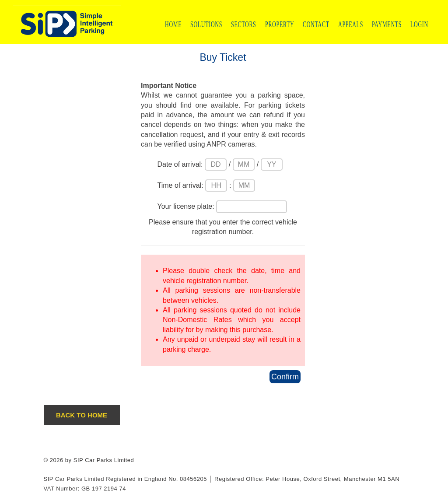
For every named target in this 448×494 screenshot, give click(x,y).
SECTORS (244, 24)
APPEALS (351, 24)
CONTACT (316, 24)
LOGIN (419, 24)
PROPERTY (280, 24)
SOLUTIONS (206, 24)
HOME (173, 24)
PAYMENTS (387, 24)
